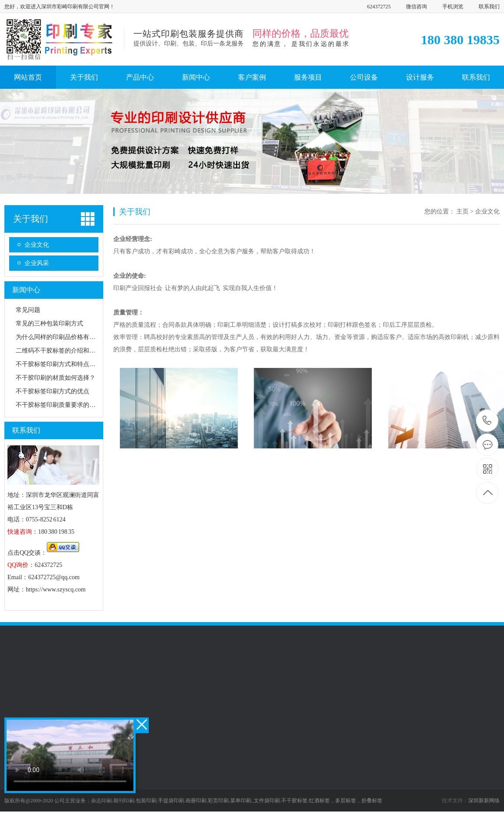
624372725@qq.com (54, 577)
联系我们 (489, 7)
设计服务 (420, 77)
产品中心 (140, 77)
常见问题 (28, 310)
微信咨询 (416, 7)
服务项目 (308, 77)
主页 (462, 212)
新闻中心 (196, 77)
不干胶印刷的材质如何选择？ (56, 378)
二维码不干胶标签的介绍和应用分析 (65, 351)
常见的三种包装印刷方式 (49, 324)
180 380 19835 (487, 421)
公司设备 (364, 77)
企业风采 (37, 263)
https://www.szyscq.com (56, 589)
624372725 (379, 7)
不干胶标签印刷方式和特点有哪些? (63, 364)
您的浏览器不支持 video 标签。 (70, 755)
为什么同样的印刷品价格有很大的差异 (68, 337)
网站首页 (28, 77)
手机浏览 (453, 7)
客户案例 (252, 77)
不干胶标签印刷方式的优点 (52, 391)
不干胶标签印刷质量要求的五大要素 (65, 405)
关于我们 (84, 77)
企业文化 (37, 245)
